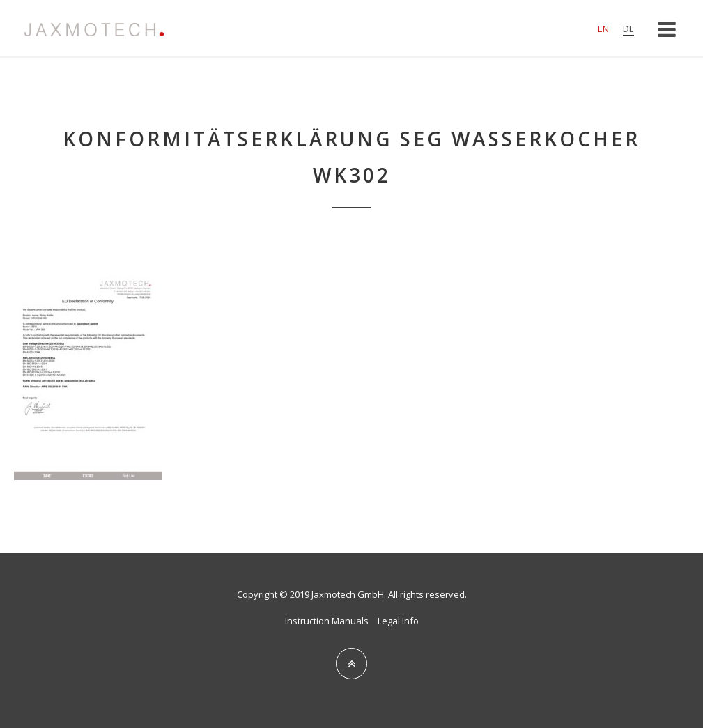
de (628, 29)
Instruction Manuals (327, 621)
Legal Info (398, 621)
